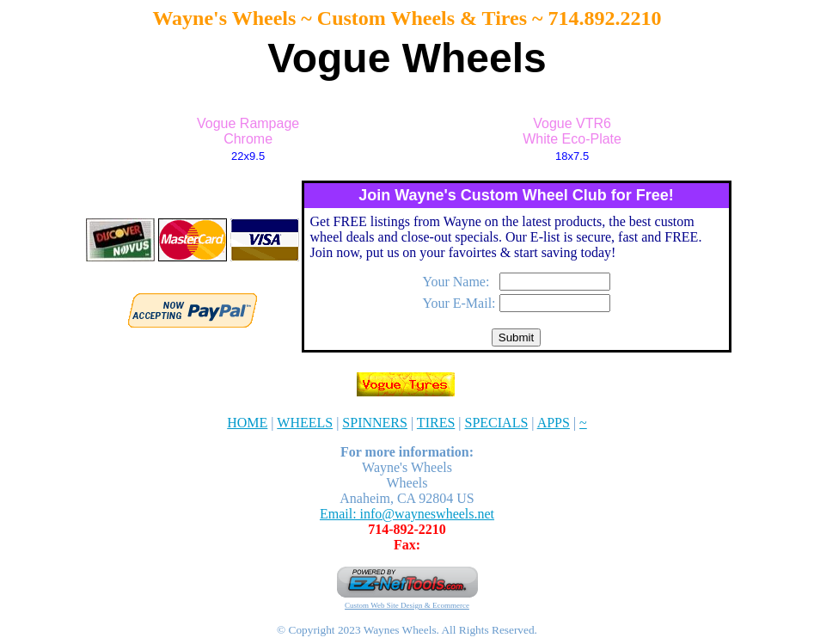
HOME (247, 423)
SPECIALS (497, 423)
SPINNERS (375, 423)
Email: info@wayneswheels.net (407, 514)
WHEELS (305, 423)
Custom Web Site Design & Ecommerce (407, 605)
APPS (554, 423)
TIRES (436, 423)
